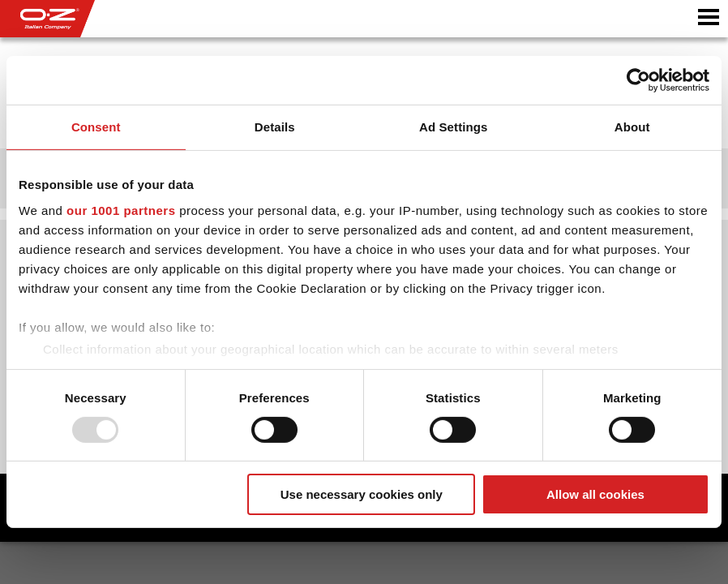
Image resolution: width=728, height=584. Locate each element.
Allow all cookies (595, 494)
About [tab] (632, 127)
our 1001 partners (121, 210)
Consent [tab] (96, 127)
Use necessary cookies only (362, 494)
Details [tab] (275, 127)
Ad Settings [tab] (453, 127)
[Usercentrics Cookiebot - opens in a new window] (638, 80)
